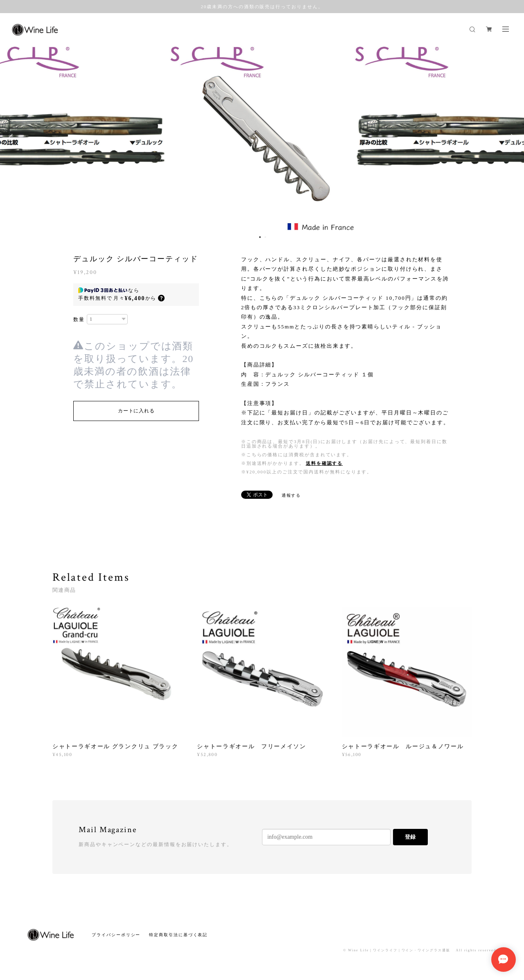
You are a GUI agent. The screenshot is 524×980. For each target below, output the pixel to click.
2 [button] (265, 237)
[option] (262, 138)
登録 (410, 837)
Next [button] (512, 138)
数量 (79, 319)
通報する (291, 495)
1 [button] (260, 237)
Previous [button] (12, 138)
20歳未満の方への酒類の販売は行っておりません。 (262, 7)
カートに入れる (136, 411)
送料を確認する (324, 463)
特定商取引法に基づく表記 (178, 935)
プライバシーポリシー (116, 935)
